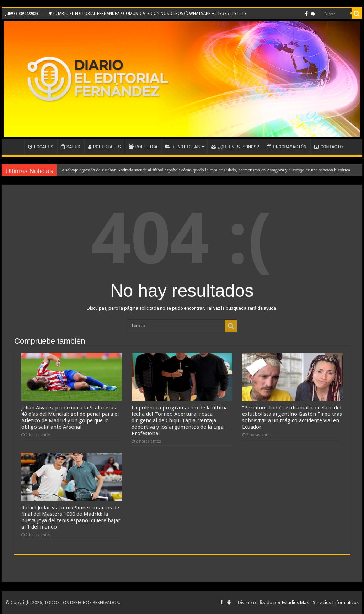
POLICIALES (105, 147)
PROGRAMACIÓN (287, 147)
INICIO (15, 146)
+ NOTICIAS (183, 147)
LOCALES (41, 147)
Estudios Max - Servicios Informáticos (320, 602)
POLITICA (143, 147)
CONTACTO (328, 147)
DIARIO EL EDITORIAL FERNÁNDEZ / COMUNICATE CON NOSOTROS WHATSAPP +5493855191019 (148, 14)
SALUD (71, 147)
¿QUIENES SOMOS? (235, 147)
